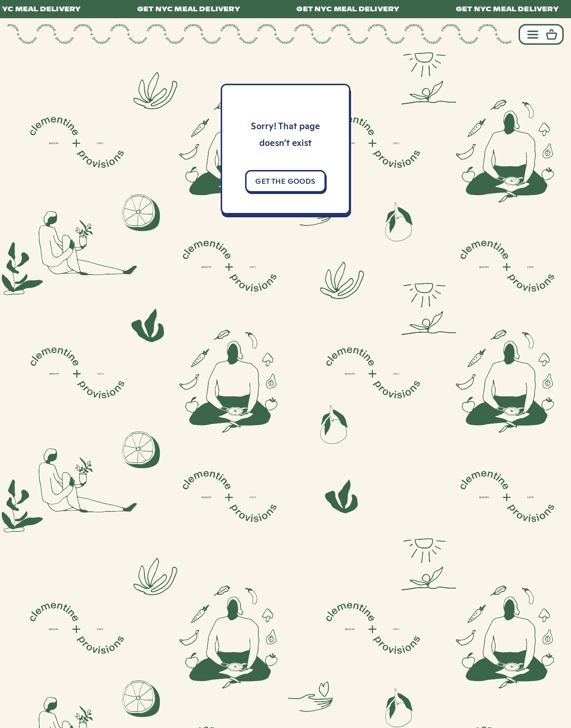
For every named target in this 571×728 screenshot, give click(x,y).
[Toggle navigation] (531, 34)
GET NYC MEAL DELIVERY (193, 9)
